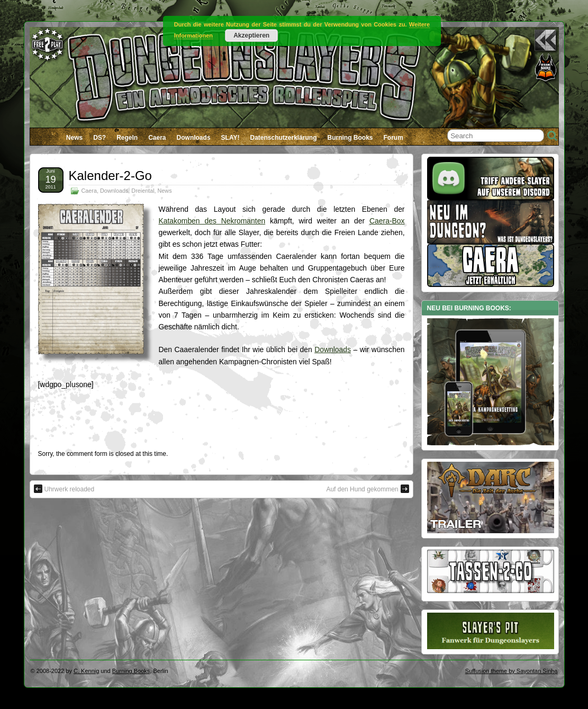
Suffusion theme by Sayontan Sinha (512, 671)
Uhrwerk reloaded (64, 489)
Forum (393, 138)
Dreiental (143, 191)
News (74, 138)
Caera (157, 138)
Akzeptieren (251, 35)
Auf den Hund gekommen (367, 489)
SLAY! (230, 138)
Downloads (194, 138)
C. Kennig (86, 671)
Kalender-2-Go (110, 176)
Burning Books (350, 138)
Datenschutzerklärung (283, 138)
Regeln (127, 138)
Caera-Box (387, 221)
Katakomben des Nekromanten (212, 221)
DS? (99, 138)
